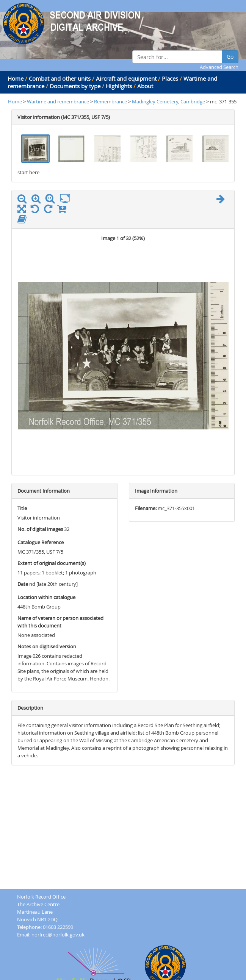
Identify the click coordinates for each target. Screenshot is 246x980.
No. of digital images (40, 529)
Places (170, 78)
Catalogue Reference (41, 542)
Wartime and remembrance (58, 101)
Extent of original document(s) (52, 563)
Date (23, 584)
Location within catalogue (46, 597)
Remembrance (111, 101)
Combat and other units (60, 78)
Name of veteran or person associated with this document (60, 622)
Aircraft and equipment (126, 78)
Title (22, 508)
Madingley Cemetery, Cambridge (168, 101)
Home (16, 78)
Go (230, 57)
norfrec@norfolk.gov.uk (58, 935)
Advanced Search (219, 67)
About (145, 86)
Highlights (119, 86)
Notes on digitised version (47, 646)
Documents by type (75, 86)
